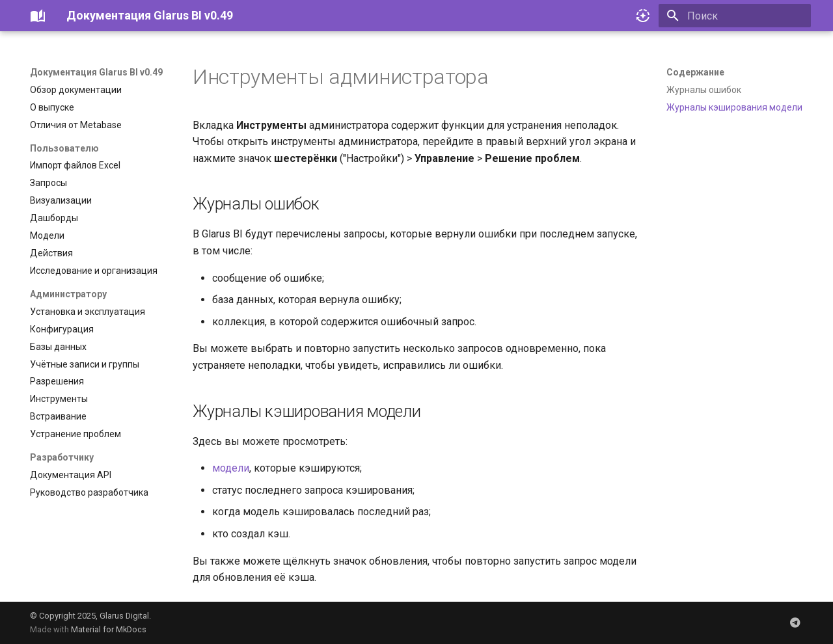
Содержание (695, 72)
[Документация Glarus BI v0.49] (38, 16)
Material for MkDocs (109, 629)
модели (231, 468)
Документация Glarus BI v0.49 (96, 72)
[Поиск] (735, 16)
